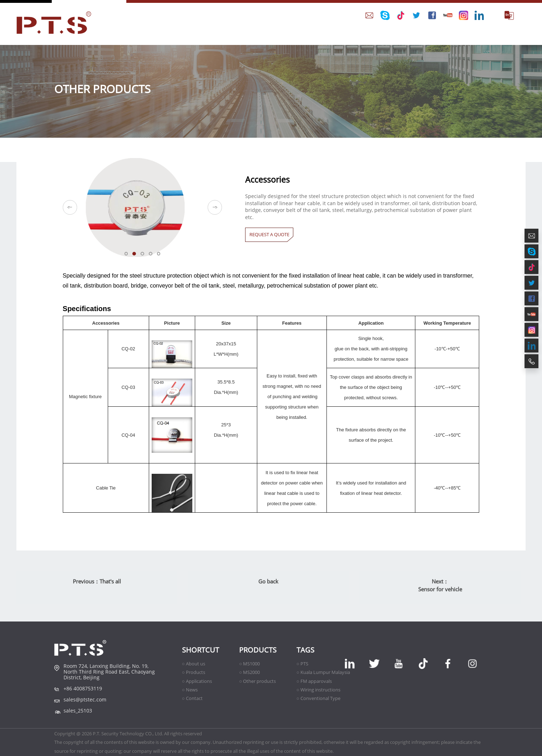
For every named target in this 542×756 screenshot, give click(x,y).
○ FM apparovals (314, 681)
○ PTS (302, 664)
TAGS (305, 650)
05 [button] (161, 256)
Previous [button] (70, 207)
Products (258, 650)
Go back (268, 590)
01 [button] (129, 256)
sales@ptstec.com (85, 699)
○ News (190, 690)
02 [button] (137, 256)
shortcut (201, 650)
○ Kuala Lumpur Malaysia (323, 672)
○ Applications (197, 681)
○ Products (194, 672)
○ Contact (192, 698)
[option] (143, 207)
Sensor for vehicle (440, 598)
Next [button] (215, 207)
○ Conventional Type (318, 698)
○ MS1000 (249, 664)
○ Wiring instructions (318, 690)
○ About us (194, 664)
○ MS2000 (249, 672)
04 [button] (153, 256)
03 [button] (145, 256)
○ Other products (257, 681)
